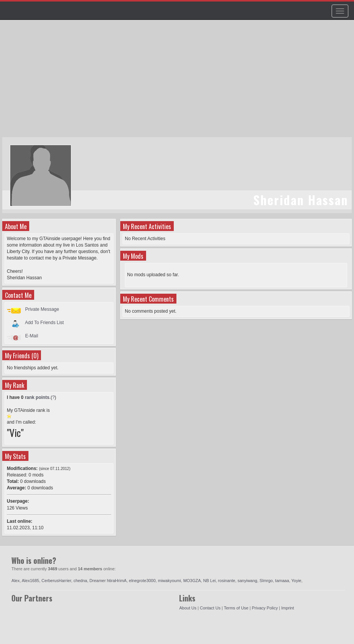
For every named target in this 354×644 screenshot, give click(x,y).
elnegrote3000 (142, 581)
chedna (80, 581)
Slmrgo (266, 581)
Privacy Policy (265, 608)
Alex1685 (30, 581)
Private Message (42, 309)
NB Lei (209, 581)
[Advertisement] (178, 82)
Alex (15, 581)
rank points (37, 397)
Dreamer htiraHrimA (108, 581)
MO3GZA (192, 581)
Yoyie (297, 581)
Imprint (288, 608)
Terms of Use (236, 608)
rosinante (227, 581)
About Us (188, 608)
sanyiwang (247, 581)
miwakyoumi (169, 581)
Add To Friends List (45, 323)
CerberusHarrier (56, 581)
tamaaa (282, 581)
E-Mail (31, 336)
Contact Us (210, 608)
